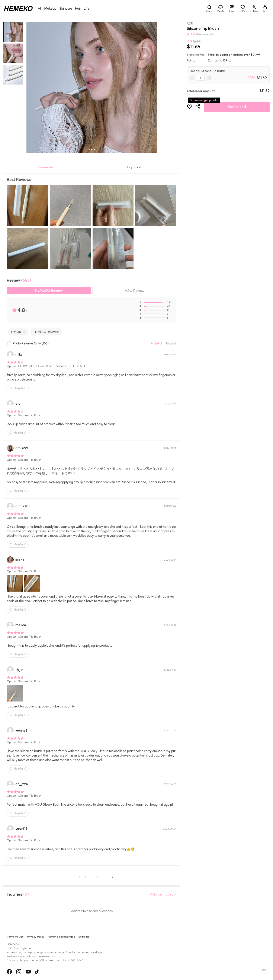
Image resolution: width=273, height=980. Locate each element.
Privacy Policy (36, 937)
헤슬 (41, 972)
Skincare (66, 8)
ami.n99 (22, 448)
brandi (20, 560)
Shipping (84, 937)
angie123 (22, 506)
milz (19, 354)
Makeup (50, 8)
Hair (78, 8)
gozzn (22, 784)
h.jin (19, 670)
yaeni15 (21, 829)
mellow (21, 625)
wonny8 (21, 730)
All (39, 8)
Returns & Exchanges (61, 937)
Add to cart (237, 107)
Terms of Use (15, 937)
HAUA (43, 972)
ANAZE (46, 972)
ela (18, 403)
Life (87, 8)
